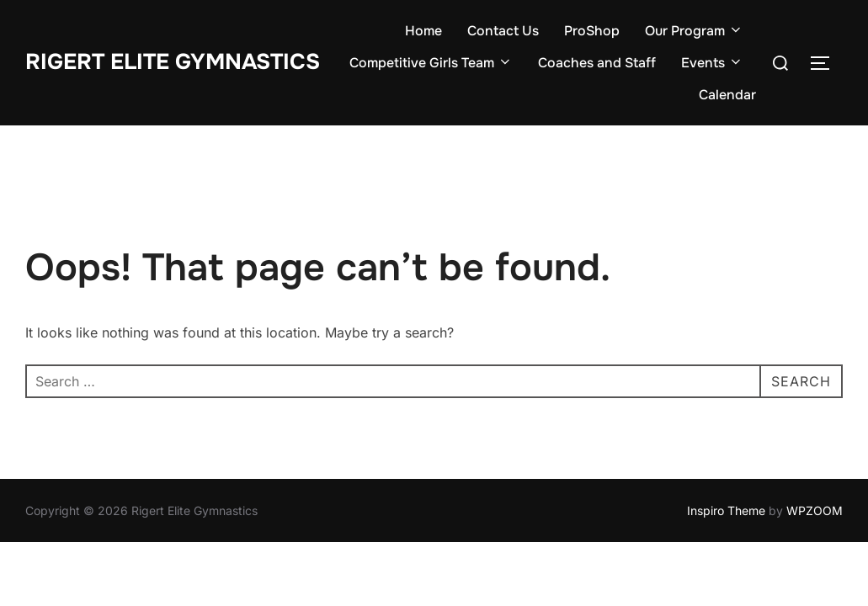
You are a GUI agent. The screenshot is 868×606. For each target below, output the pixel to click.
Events (712, 63)
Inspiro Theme (726, 510)
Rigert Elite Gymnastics (173, 62)
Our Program (694, 31)
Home (423, 31)
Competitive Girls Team (431, 63)
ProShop (592, 31)
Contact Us (503, 31)
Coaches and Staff (597, 63)
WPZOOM (815, 510)
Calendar (727, 95)
